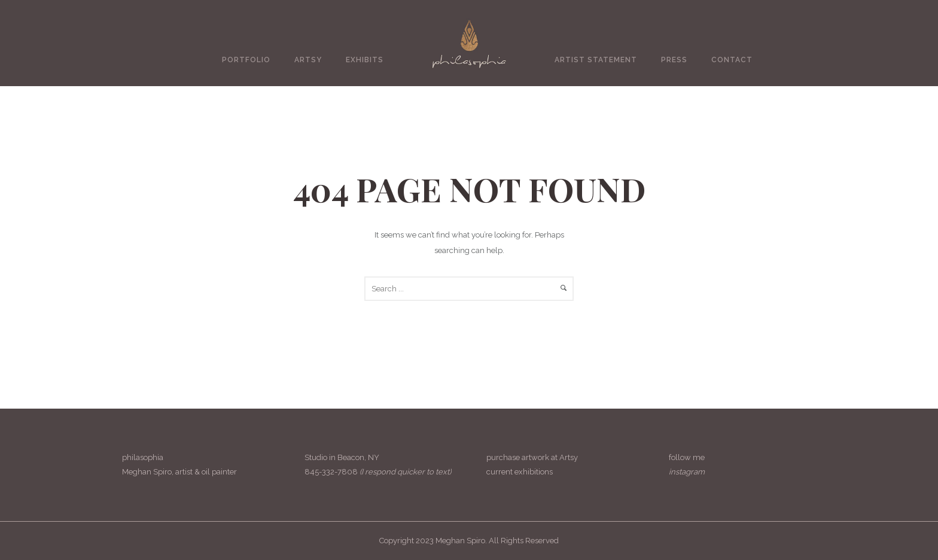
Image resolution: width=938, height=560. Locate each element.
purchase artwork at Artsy (532, 457)
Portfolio (246, 60)
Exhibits (365, 60)
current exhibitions (520, 472)
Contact (732, 60)
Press (674, 60)
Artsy (308, 60)
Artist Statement (596, 60)
